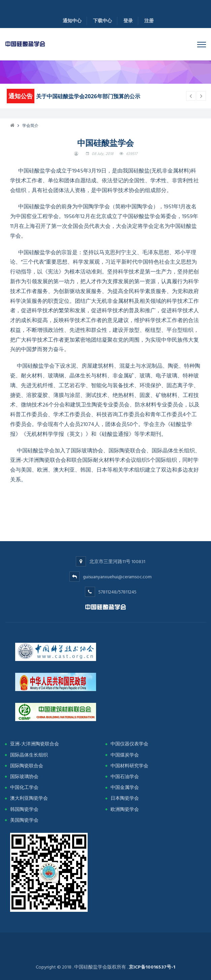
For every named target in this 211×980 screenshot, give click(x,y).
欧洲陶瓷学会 (125, 809)
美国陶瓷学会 (24, 820)
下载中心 (102, 21)
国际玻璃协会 (24, 777)
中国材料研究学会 (129, 766)
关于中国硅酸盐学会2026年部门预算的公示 (88, 96)
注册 (149, 21)
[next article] (191, 96)
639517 (132, 154)
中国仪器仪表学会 (129, 744)
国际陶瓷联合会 (27, 766)
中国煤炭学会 (125, 755)
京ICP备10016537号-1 (152, 967)
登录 (128, 21)
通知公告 (21, 96)
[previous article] (201, 96)
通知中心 (72, 21)
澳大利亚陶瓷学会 (29, 798)
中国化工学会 (24, 787)
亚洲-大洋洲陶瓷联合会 (35, 744)
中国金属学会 (125, 787)
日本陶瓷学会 (125, 798)
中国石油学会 (125, 777)
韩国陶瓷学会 (24, 809)
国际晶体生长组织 (29, 755)
